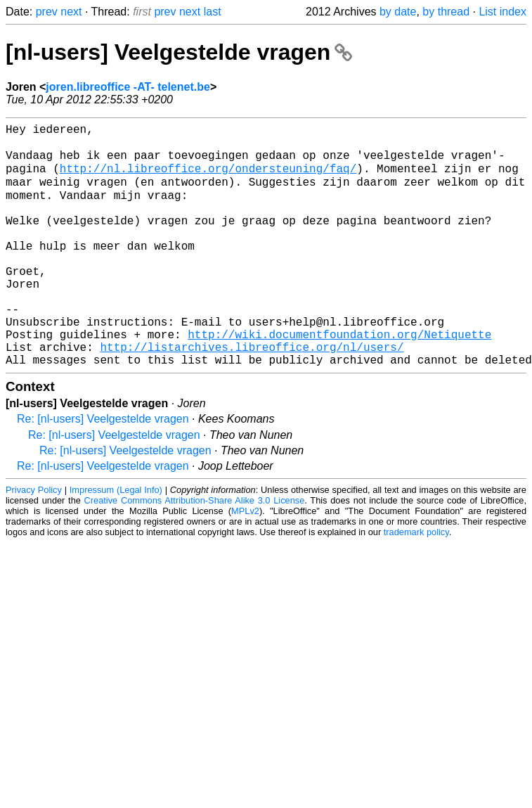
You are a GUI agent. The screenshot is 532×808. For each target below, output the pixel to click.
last (213, 12)
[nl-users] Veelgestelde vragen (179, 52)
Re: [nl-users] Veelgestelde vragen (103, 469)
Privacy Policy (34, 540)
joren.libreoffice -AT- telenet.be (128, 87)
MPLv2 (245, 562)
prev (47, 12)
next (71, 12)
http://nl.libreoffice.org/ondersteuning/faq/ (208, 178)
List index (502, 12)
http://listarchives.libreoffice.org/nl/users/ (252, 395)
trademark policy (416, 583)
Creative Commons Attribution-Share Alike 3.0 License (195, 551)
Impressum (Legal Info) (116, 540)
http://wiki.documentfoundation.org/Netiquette (339, 379)
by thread (446, 12)
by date (398, 12)
